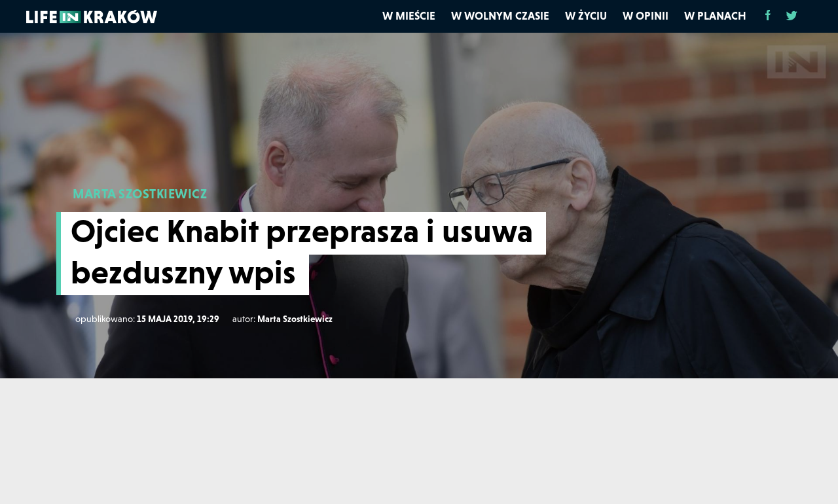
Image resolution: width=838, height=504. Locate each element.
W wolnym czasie (500, 16)
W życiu (586, 16)
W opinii (646, 16)
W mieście (409, 16)
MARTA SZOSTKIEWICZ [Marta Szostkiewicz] (140, 194)
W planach (715, 16)
